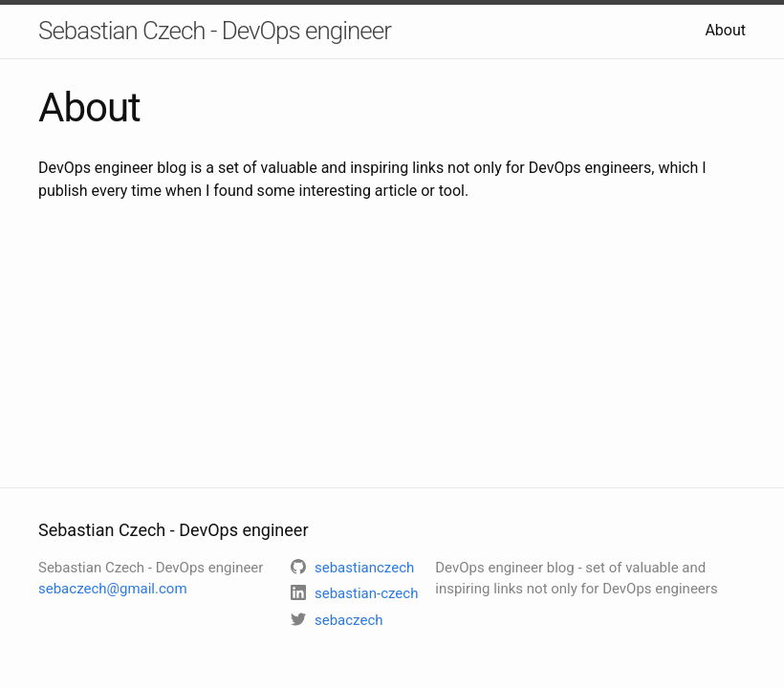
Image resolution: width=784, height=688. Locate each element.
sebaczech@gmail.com (113, 589)
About (725, 30)
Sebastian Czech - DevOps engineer (215, 31)
